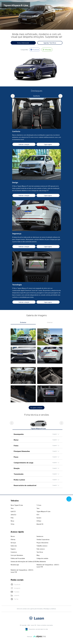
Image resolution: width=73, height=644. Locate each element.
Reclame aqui (15, 565)
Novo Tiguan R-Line (17, 505)
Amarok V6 (40, 524)
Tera (12, 508)
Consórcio (14, 552)
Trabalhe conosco (42, 546)
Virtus (12, 524)
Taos (38, 508)
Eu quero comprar (36, 408)
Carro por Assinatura (17, 555)
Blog (38, 555)
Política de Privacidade (18, 558)
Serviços (13, 543)
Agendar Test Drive (50, 43)
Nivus (12, 521)
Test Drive (40, 552)
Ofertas (13, 539)
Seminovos (40, 536)
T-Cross (39, 505)
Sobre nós (14, 546)
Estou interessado (23, 43)
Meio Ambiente (41, 561)
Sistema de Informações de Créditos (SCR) (24, 561)
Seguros (13, 549)
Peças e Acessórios (42, 543)
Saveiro (39, 518)
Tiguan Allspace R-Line (43, 511)
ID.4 (38, 515)
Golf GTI (13, 511)
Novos (13, 536)
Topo (69, 499)
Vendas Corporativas (43, 539)
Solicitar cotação (24, 144)
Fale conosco (41, 549)
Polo (12, 518)
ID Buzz (39, 521)
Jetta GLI (13, 515)
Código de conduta (42, 558)
